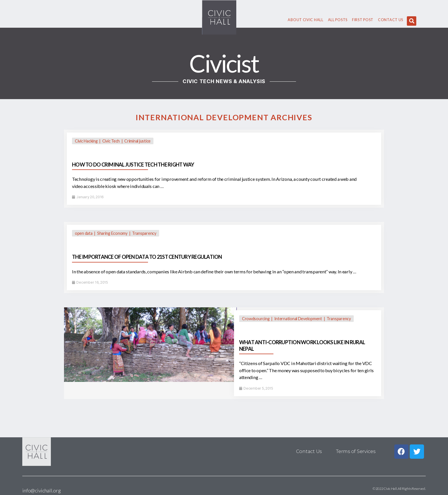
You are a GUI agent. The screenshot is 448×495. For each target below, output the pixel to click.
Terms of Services (356, 451)
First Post (363, 20)
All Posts (338, 20)
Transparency (144, 233)
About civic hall (305, 20)
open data (84, 233)
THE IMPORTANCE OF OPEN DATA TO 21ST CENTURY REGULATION (147, 257)
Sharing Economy (112, 233)
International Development (298, 319)
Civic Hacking (86, 141)
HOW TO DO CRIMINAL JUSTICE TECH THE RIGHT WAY (133, 165)
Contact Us (391, 20)
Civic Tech (111, 141)
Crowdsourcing (256, 319)
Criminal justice (137, 141)
